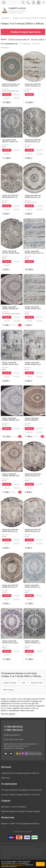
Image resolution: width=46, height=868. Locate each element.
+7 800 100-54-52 (13, 730)
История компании (9, 790)
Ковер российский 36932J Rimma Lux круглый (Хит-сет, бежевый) (10, 196)
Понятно (40, 864)
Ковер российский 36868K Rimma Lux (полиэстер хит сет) (33, 196)
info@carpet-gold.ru (12, 735)
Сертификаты (24, 790)
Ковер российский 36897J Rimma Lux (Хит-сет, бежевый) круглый (33, 530)
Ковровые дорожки (23, 773)
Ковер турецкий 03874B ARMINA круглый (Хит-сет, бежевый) (32, 419)
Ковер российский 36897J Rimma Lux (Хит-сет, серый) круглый (10, 530)
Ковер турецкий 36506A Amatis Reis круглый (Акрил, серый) (10, 363)
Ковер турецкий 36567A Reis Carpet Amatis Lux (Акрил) (10, 642)
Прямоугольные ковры (18, 39)
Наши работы (36, 790)
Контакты (36, 794)
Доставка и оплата (9, 807)
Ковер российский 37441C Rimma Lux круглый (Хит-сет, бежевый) (33, 85)
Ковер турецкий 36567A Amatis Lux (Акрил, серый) (33, 642)
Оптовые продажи (32, 811)
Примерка (22, 807)
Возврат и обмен (8, 823)
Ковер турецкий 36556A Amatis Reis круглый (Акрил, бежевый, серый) (33, 308)
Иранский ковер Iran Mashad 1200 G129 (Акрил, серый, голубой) (11, 85)
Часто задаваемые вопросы (28, 823)
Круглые (36, 773)
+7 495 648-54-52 (13, 727)
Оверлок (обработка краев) (13, 811)
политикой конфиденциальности (12, 865)
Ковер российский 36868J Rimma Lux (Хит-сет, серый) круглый (10, 586)
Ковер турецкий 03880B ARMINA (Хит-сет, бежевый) (11, 475)
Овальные (6, 778)
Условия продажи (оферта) (20, 794)
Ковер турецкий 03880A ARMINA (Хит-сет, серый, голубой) (11, 419)
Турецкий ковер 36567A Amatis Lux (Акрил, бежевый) (10, 141)
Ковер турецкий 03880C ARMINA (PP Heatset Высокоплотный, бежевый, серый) (10, 308)
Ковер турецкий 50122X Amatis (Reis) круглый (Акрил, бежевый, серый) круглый (11, 252)
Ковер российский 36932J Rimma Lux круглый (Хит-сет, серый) (33, 141)
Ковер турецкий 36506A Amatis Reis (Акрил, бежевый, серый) (33, 363)
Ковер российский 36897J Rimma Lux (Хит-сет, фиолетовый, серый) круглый (34, 475)
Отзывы (5, 794)
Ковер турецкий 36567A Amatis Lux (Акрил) (33, 586)
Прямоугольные (8, 773)
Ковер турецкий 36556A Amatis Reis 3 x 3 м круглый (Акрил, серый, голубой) (34, 252)
